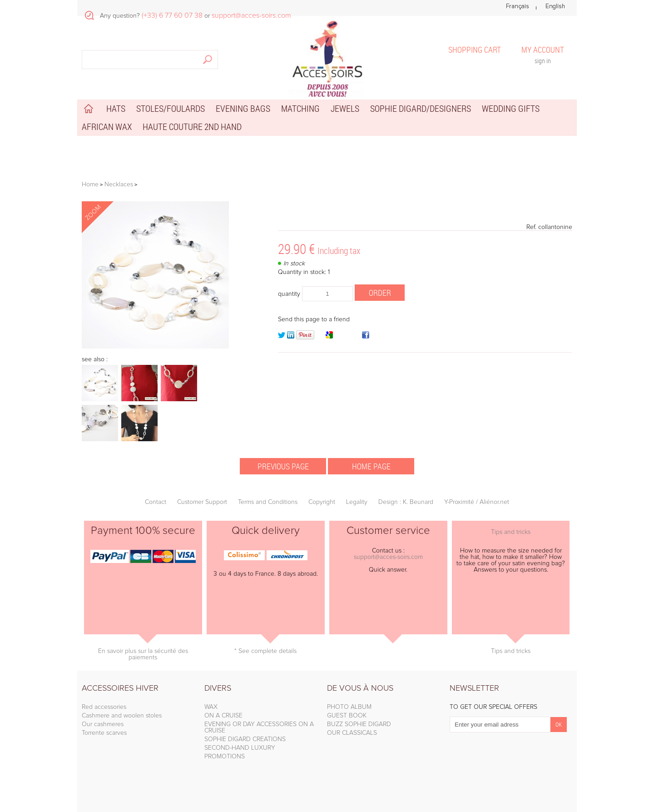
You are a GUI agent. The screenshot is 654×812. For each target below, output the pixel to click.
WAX (211, 707)
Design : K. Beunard (406, 502)
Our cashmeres (103, 724)
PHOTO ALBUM (349, 707)
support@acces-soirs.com (388, 557)
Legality (357, 502)
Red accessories (104, 707)
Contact (156, 502)
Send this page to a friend (314, 319)
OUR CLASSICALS (352, 733)
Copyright (322, 502)
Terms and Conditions (268, 502)
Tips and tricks (511, 532)
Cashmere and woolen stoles (122, 716)
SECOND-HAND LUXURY (240, 748)
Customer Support (202, 502)
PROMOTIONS (225, 757)
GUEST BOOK (347, 716)
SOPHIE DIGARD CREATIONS (245, 739)
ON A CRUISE (223, 716)
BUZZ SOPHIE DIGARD (359, 724)
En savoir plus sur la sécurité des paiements (143, 654)
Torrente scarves (104, 733)
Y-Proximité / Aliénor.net (477, 502)
